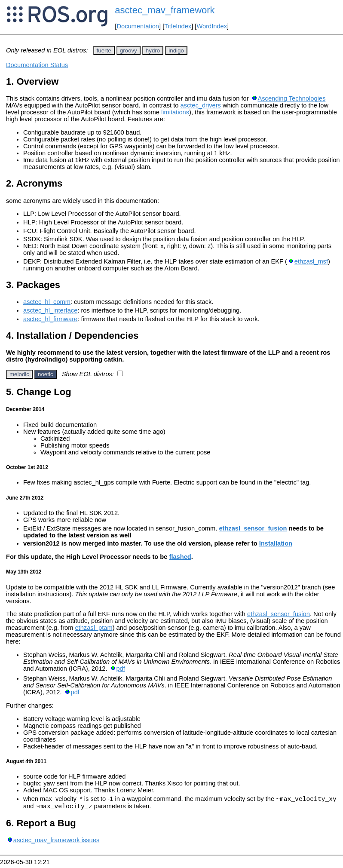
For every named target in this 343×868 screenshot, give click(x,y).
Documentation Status (37, 65)
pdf (120, 669)
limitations (175, 112)
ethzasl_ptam (93, 628)
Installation (276, 543)
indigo (176, 51)
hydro (153, 51)
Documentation (138, 26)
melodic (19, 374)
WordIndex (212, 26)
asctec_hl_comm (47, 302)
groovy (129, 51)
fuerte (104, 51)
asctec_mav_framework (165, 10)
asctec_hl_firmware (50, 319)
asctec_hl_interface (50, 310)
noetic (46, 374)
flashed (180, 557)
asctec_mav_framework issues (56, 843)
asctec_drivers (201, 105)
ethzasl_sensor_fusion (253, 528)
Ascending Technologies (291, 98)
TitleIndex (178, 26)
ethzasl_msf (311, 261)
